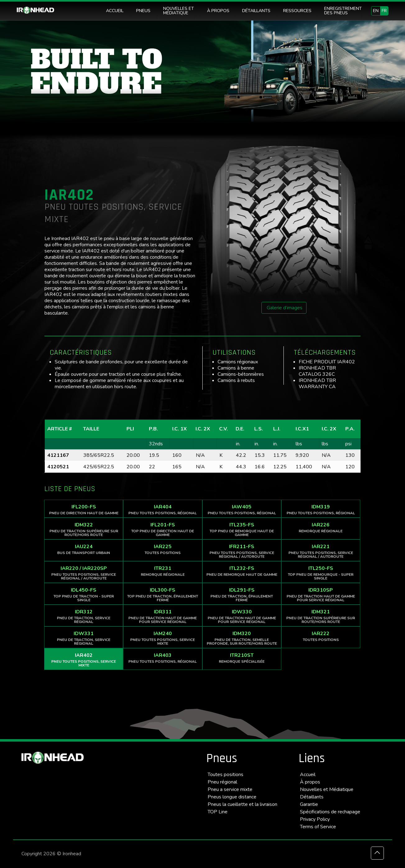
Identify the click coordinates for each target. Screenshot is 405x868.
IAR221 (321, 551)
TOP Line (218, 812)
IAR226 (321, 527)
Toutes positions (226, 775)
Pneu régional (222, 782)
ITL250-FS (321, 573)
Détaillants (312, 797)
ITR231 (163, 571)
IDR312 (84, 616)
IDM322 (84, 529)
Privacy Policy (315, 819)
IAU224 (84, 549)
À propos (310, 782)
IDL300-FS (163, 595)
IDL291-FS (242, 595)
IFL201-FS (163, 529)
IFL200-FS (84, 509)
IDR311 (163, 616)
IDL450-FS (84, 595)
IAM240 (163, 638)
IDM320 (242, 638)
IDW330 (242, 616)
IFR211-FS (242, 551)
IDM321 (321, 616)
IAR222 (321, 636)
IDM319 (321, 509)
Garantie (309, 804)
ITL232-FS (242, 571)
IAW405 (242, 509)
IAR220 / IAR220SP (84, 573)
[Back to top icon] (377, 853)
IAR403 (163, 658)
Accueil (308, 775)
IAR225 (163, 549)
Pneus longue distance (232, 797)
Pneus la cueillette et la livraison (242, 804)
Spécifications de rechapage (330, 812)
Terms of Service (318, 827)
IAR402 (84, 660)
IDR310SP (321, 595)
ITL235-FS (242, 529)
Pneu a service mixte (230, 789)
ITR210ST (242, 658)
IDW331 (84, 638)
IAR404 (163, 509)
